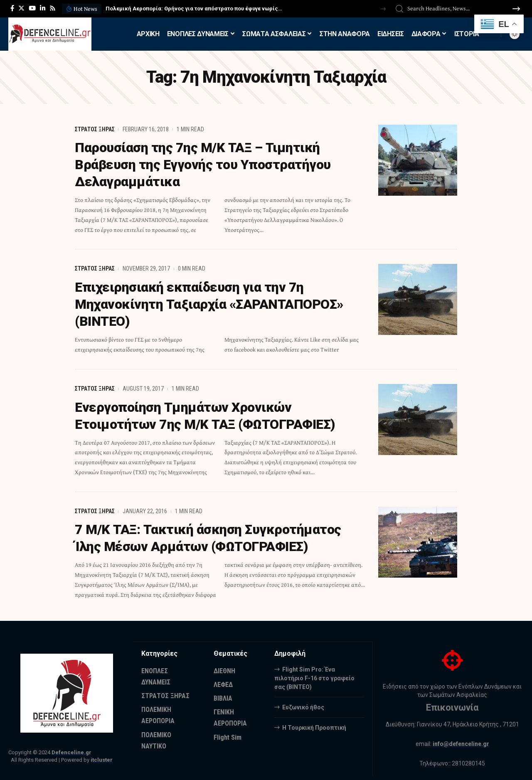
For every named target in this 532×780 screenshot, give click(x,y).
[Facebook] (12, 8)
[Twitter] (21, 8)
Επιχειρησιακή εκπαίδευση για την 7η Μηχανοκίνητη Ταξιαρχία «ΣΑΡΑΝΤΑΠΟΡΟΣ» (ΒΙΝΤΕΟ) (209, 303)
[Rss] (53, 8)
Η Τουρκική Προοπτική (314, 723)
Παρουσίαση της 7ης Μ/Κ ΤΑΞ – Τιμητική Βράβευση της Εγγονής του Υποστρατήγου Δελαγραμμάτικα (203, 164)
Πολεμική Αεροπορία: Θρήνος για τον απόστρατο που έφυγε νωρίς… (194, 9)
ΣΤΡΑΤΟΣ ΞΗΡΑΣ (95, 129)
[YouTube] (32, 8)
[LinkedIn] (43, 8)
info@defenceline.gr (461, 740)
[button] (383, 9)
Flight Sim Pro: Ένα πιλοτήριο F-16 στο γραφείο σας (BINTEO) (314, 674)
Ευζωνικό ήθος (303, 703)
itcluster (102, 756)
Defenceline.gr (71, 748)
